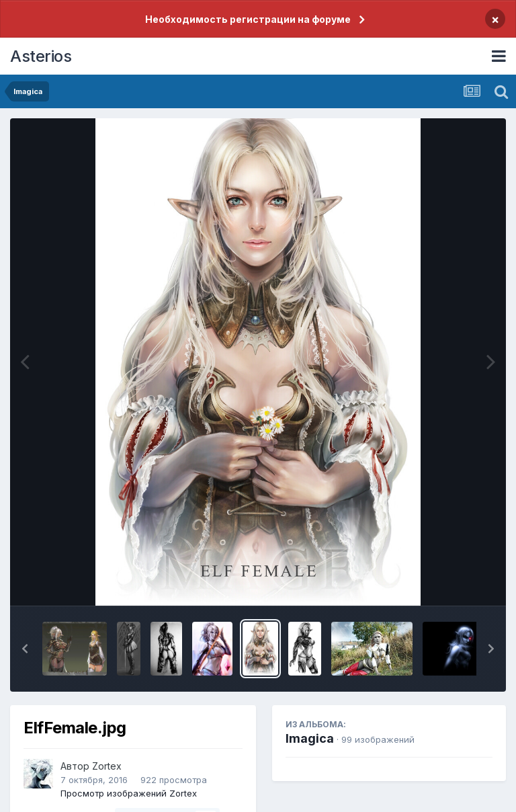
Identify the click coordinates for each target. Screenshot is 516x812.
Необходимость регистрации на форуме (248, 19)
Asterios (41, 56)
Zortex (107, 766)
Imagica (310, 738)
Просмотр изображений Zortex (129, 793)
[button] (25, 649)
